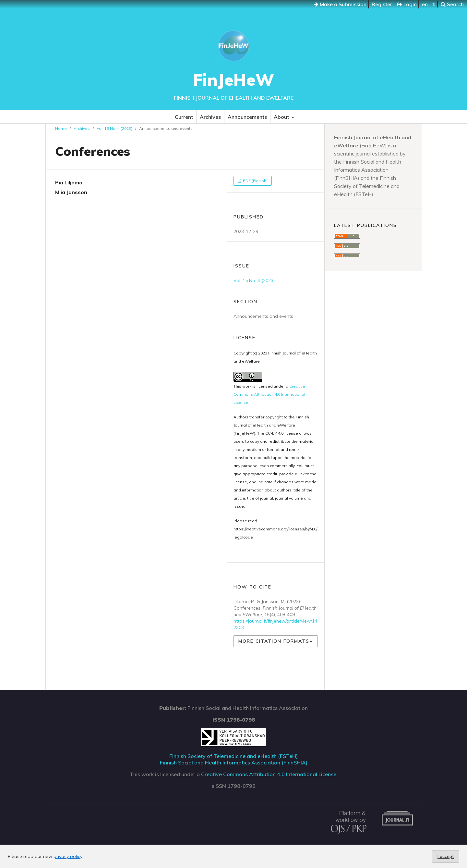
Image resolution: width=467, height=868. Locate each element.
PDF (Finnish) (255, 181)
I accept (446, 856)
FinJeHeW (234, 80)
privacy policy (68, 856)
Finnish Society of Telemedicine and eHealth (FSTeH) (233, 756)
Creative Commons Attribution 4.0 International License (269, 394)
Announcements (247, 117)
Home (61, 128)
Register (382, 4)
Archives (210, 117)
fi (434, 4)
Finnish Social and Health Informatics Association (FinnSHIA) (234, 763)
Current (184, 117)
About (282, 117)
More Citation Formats (274, 641)
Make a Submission (340, 4)
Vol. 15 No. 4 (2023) (114, 128)
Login (407, 4)
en (425, 4)
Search (452, 4)
